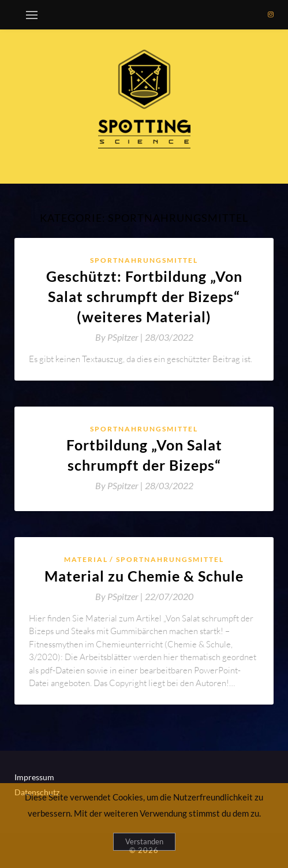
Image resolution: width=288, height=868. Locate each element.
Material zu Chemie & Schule (144, 576)
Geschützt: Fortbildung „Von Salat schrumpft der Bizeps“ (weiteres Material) (144, 296)
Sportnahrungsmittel (144, 260)
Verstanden (144, 841)
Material (86, 559)
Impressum (34, 777)
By (120, 337)
